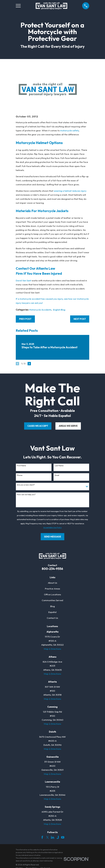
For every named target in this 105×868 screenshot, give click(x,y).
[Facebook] (42, 837)
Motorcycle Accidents (40, 310)
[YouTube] (63, 837)
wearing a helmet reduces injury (70, 191)
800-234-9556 (52, 569)
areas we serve (68, 426)
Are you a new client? (26, 485)
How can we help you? (26, 495)
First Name (21, 466)
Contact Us (52, 618)
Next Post (80, 319)
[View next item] (29, 364)
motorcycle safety (70, 130)
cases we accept (38, 426)
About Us (52, 583)
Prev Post (25, 319)
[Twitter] (47, 837)
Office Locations (52, 594)
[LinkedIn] (52, 837)
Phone (20, 475)
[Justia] (58, 837)
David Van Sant (23, 280)
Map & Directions (52, 649)
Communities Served (52, 600)
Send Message (52, 537)
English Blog (59, 310)
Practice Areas (52, 589)
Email (57, 475)
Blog (52, 606)
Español (52, 612)
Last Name (59, 466)
